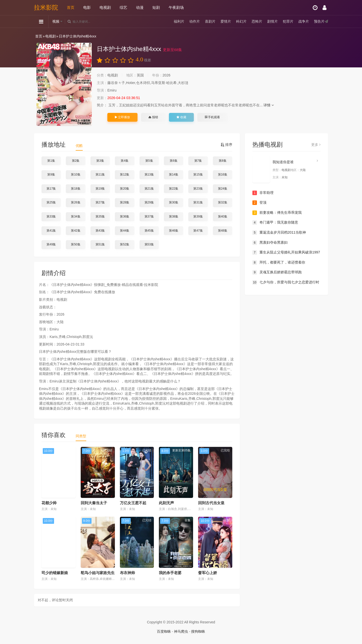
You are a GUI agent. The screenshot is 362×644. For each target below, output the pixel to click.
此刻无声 (166, 503)
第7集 (198, 161)
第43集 (100, 231)
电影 (87, 7)
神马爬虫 (181, 631)
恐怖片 (257, 21)
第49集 (51, 244)
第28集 (125, 202)
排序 (227, 145)
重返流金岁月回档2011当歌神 (279, 233)
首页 (71, 7)
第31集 (198, 202)
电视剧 (105, 7)
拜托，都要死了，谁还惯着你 (279, 263)
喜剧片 (210, 21)
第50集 (76, 244)
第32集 (223, 202)
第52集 (125, 244)
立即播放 (122, 117)
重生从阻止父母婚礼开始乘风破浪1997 (286, 252)
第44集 (125, 231)
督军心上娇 (208, 573)
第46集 (174, 231)
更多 (316, 145)
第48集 (223, 231)
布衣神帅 (127, 573)
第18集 (76, 189)
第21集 (149, 189)
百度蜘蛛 (164, 631)
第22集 (174, 189)
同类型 (81, 436)
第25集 (51, 202)
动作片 (195, 21)
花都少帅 (49, 503)
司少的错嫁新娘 (55, 573)
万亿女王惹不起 (133, 503)
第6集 (174, 161)
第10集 (76, 175)
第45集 (149, 231)
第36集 (125, 217)
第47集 (198, 231)
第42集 (76, 231)
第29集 (149, 202)
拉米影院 (46, 7)
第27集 (100, 202)
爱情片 (226, 21)
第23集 (198, 189)
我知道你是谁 (283, 162)
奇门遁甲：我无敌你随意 (275, 223)
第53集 (149, 244)
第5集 (149, 161)
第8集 (223, 161)
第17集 (51, 189)
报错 (153, 117)
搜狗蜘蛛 (198, 631)
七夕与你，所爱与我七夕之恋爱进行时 (286, 282)
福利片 (179, 21)
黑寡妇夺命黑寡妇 (270, 243)
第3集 (100, 161)
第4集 (125, 161)
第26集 (76, 202)
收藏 (181, 117)
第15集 (198, 175)
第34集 (76, 217)
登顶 (259, 203)
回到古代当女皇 (211, 503)
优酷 (79, 146)
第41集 (51, 231)
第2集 (76, 161)
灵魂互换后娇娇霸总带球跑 (277, 272)
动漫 (140, 7)
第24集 (223, 189)
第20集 (125, 189)
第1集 (51, 161)
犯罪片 (288, 21)
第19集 (100, 189)
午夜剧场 (176, 7)
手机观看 (212, 117)
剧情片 (273, 21)
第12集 (125, 175)
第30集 (174, 202)
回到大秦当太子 (94, 503)
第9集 (51, 175)
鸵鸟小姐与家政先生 (98, 573)
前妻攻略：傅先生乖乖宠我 (277, 213)
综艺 (123, 7)
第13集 (149, 175)
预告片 (319, 21)
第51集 (100, 244)
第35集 (100, 217)
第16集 (223, 175)
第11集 (100, 175)
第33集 (51, 217)
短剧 (156, 7)
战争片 (304, 21)
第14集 (174, 175)
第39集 (198, 217)
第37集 (149, 217)
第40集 (223, 217)
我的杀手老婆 (170, 573)
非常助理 (263, 193)
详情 (269, 105)
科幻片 (241, 21)
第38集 (174, 217)
